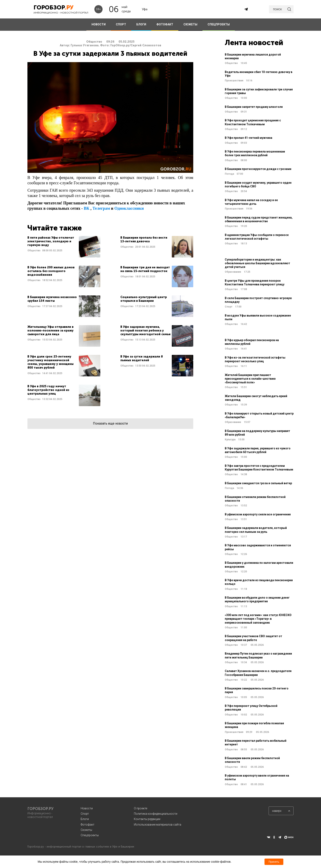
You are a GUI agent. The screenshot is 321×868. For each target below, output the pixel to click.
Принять (274, 862)
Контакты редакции (147, 819)
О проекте (141, 808)
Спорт (85, 814)
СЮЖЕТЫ (190, 24)
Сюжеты (86, 830)
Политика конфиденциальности (156, 814)
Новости (87, 808)
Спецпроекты (90, 835)
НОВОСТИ (99, 24)
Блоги (85, 819)
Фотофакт (88, 825)
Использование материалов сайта (158, 825)
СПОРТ (121, 24)
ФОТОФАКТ (165, 24)
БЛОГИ (141, 24)
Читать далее (64, 247)
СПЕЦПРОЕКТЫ (219, 24)
